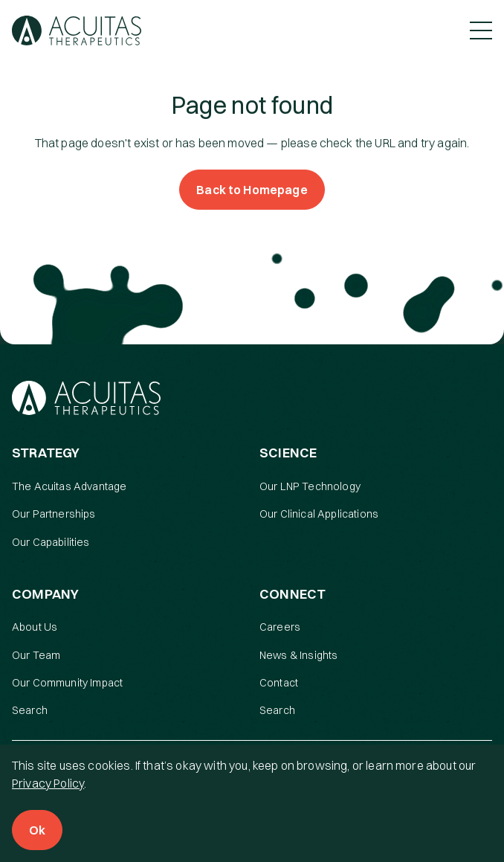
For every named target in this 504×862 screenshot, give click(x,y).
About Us (35, 627)
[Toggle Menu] (481, 30)
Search (30, 710)
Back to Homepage (252, 190)
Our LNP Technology (310, 486)
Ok (37, 830)
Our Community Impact (67, 683)
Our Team (36, 655)
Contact (279, 683)
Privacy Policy (48, 783)
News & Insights (298, 655)
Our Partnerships (54, 514)
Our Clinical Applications (319, 514)
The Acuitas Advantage (69, 486)
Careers (280, 627)
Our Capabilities (51, 542)
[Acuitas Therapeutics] (77, 30)
